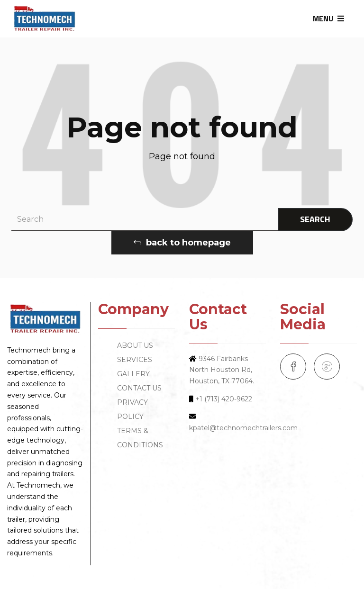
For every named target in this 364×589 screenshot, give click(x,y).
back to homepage (182, 243)
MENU (328, 18)
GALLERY (133, 374)
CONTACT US (139, 388)
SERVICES (135, 360)
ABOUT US (135, 345)
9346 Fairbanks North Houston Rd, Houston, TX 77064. (222, 370)
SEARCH (315, 219)
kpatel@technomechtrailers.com (243, 428)
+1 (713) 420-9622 (224, 399)
